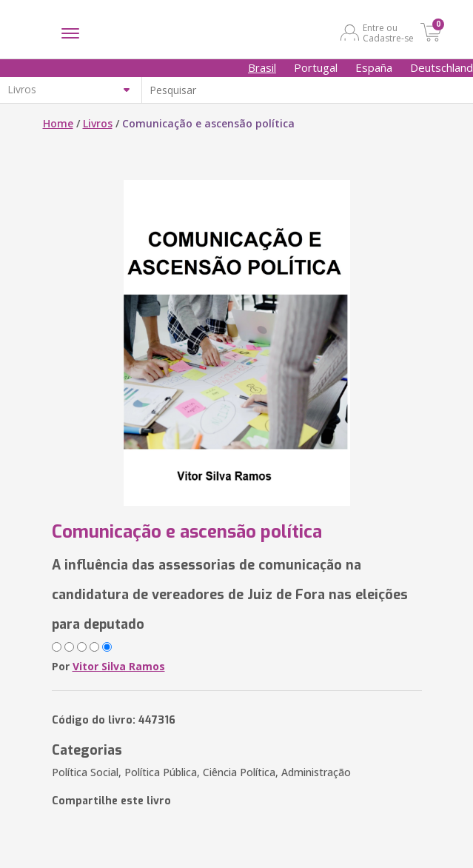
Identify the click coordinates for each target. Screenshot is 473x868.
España (374, 67)
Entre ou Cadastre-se (388, 33)
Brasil (262, 67)
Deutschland (442, 67)
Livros (98, 123)
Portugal (316, 67)
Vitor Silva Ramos (119, 666)
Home (58, 123)
